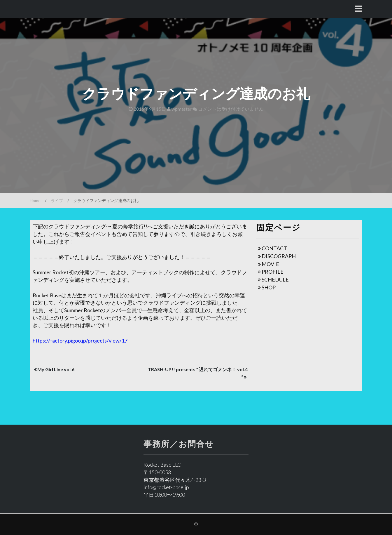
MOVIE (270, 264)
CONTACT (274, 248)
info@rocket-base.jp (166, 487)
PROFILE (273, 272)
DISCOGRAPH (279, 256)
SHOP (269, 287)
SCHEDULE (275, 279)
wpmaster (179, 109)
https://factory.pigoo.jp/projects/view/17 (80, 341)
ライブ (57, 200)
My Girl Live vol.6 (56, 369)
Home (35, 200)
